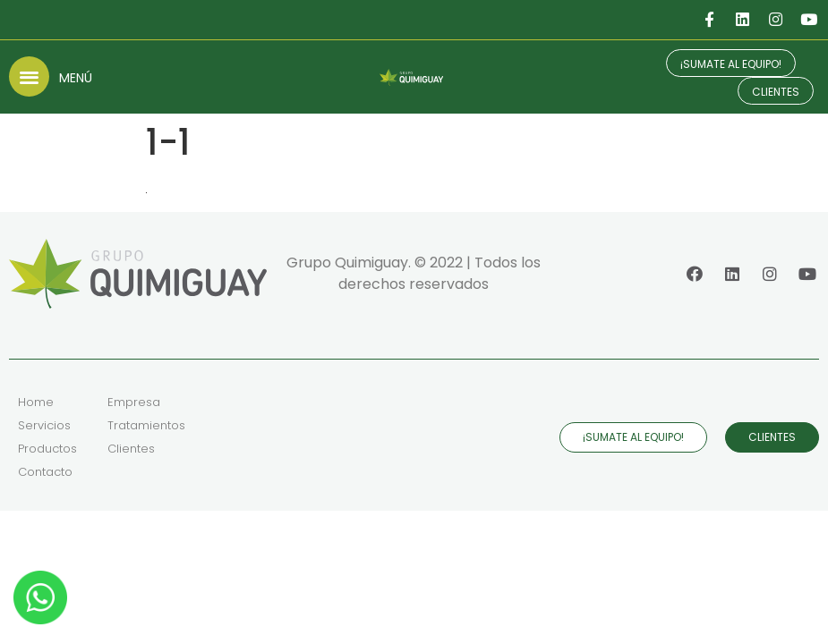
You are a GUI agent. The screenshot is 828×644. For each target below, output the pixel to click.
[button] (29, 76)
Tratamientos (146, 425)
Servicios (44, 425)
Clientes (131, 449)
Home (36, 402)
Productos (47, 449)
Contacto (45, 472)
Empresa (134, 402)
